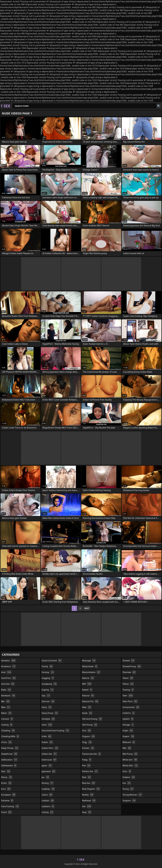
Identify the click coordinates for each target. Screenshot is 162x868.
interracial (49, 760)
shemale (129, 672)
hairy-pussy (50, 713)
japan (47, 766)
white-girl (130, 760)
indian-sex (49, 754)
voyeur (128, 736)
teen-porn (130, 701)
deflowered (9, 766)
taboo (128, 678)
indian (47, 742)
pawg (87, 760)
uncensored (131, 707)
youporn (129, 801)
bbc (6, 701)
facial (6, 812)
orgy (87, 742)
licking (48, 812)
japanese (49, 771)
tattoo (128, 684)
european (8, 795)
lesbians (48, 806)
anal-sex (8, 684)
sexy (87, 812)
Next (87, 608)
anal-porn (9, 678)
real (87, 777)
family (47, 666)
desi (6, 771)
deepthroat (9, 754)
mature (88, 678)
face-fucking (10, 806)
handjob (48, 719)
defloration (9, 760)
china (7, 742)
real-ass (89, 783)
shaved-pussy (132, 666)
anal (6, 672)
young (128, 789)
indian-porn (50, 748)
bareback (8, 696)
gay (46, 696)
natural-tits (90, 701)
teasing (128, 690)
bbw (6, 707)
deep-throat (10, 748)
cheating (8, 731)
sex (87, 806)
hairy (47, 707)
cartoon (7, 719)
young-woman (132, 795)
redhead (89, 801)
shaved (129, 661)
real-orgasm (91, 789)
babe (6, 690)
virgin (128, 731)
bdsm (7, 713)
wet (127, 748)
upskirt (128, 719)
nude (87, 713)
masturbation (91, 672)
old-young (90, 725)
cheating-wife (10, 736)
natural (88, 696)
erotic (6, 783)
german (48, 701)
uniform (129, 713)
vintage (128, 725)
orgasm (89, 736)
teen (128, 696)
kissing (48, 783)
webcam (129, 742)
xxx (127, 783)
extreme (7, 801)
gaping (48, 690)
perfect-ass (90, 771)
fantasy (48, 672)
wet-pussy (130, 754)
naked (87, 690)
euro (6, 789)
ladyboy (48, 789)
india (47, 736)
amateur (8, 661)
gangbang (49, 684)
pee (86, 766)
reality (88, 795)
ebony (7, 777)
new (87, 707)
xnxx (127, 771)
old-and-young (92, 719)
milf (87, 684)
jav (46, 777)
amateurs (9, 666)
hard (47, 725)
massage (89, 661)
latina (47, 795)
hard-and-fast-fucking (55, 731)
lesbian (48, 801)
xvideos (129, 777)
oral (87, 731)
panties (88, 748)
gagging (48, 678)
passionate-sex (92, 754)
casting (7, 725)
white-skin (130, 766)
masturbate (90, 666)
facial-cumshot (52, 661)
